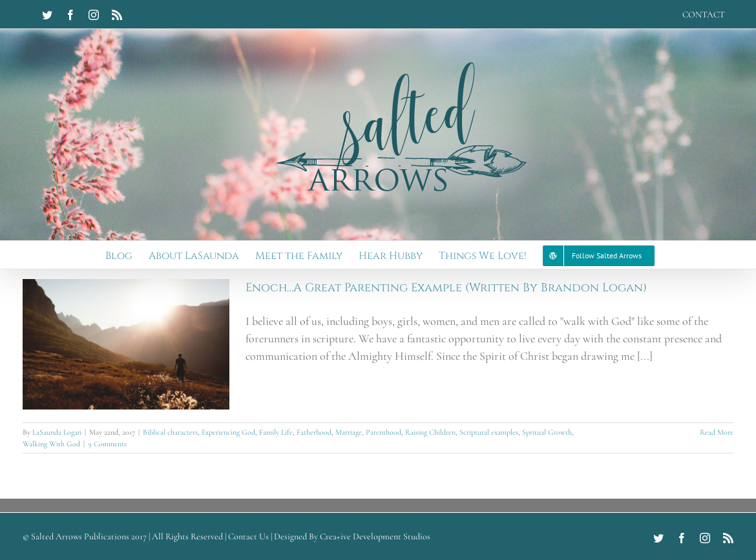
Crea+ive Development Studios (375, 536)
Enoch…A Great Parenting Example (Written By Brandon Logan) (446, 288)
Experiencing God (228, 432)
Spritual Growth (547, 432)
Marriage (349, 432)
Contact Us (248, 536)
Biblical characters (170, 432)
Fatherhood (314, 432)
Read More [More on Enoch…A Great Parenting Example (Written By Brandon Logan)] (717, 432)
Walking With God (51, 444)
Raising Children (430, 432)
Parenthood (383, 432)
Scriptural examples (489, 432)
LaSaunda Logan (57, 432)
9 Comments (107, 444)
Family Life (276, 432)
